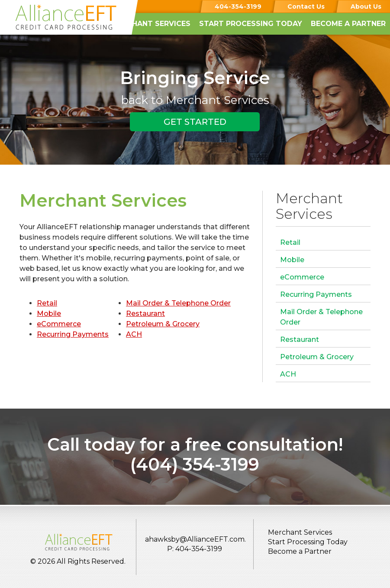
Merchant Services (151, 24)
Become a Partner (348, 24)
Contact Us (306, 6)
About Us (366, 6)
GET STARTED (195, 122)
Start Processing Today (251, 24)
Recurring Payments (73, 334)
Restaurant (145, 313)
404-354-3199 (238, 6)
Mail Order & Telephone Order (178, 303)
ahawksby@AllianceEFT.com (195, 539)
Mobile (49, 313)
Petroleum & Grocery (163, 324)
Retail (47, 303)
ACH (134, 334)
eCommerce (59, 324)
